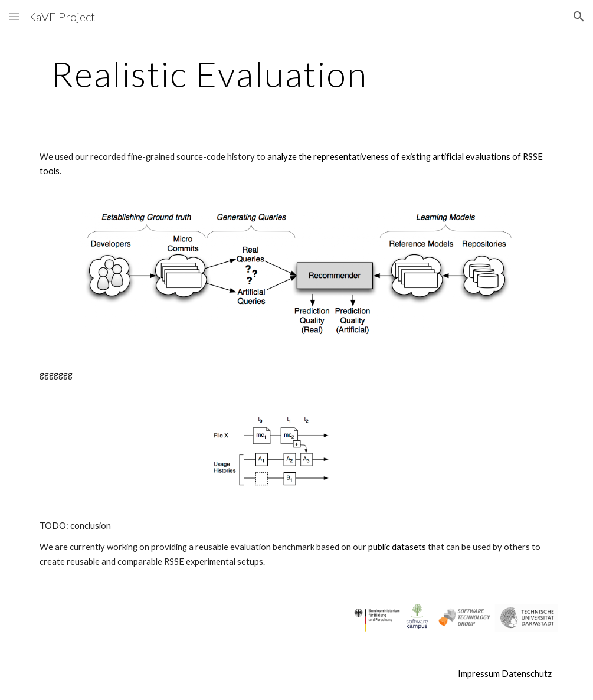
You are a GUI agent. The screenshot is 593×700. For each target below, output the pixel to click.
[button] (14, 16)
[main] (209, 74)
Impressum (479, 674)
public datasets (397, 547)
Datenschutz (527, 674)
